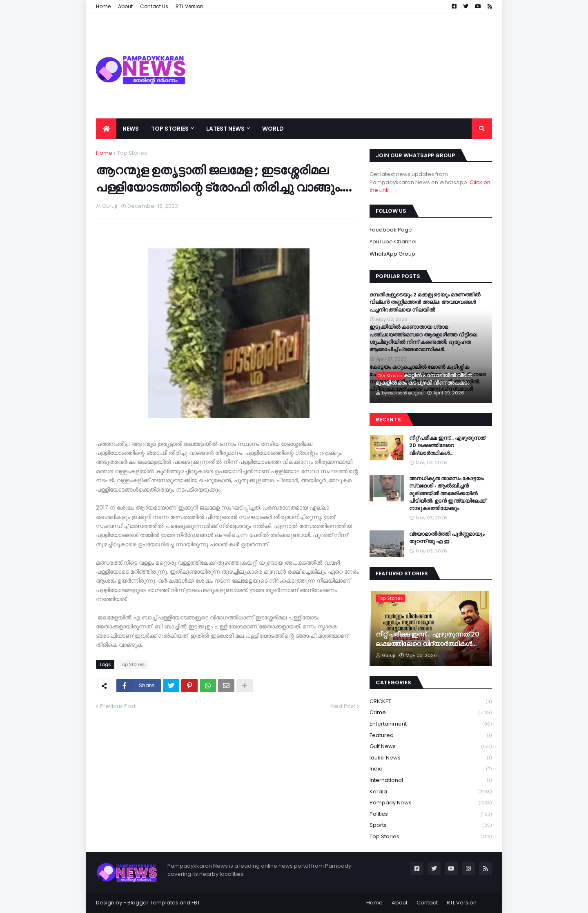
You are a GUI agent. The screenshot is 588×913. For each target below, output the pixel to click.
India (431, 769)
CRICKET (431, 702)
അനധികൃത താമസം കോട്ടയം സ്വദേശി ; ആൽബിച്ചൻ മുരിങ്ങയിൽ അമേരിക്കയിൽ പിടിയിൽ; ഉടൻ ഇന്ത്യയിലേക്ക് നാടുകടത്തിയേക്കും (447, 493)
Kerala (431, 792)
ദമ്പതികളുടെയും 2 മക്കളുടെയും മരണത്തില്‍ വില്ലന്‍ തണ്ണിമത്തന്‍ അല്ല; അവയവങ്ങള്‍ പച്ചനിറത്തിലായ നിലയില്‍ (425, 302)
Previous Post (118, 706)
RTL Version (462, 903)
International (431, 781)
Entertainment (431, 724)
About (400, 903)
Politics (431, 814)
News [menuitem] (131, 129)
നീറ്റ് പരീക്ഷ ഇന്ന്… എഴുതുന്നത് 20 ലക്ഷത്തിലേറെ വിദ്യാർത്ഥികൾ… (447, 445)
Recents (388, 420)
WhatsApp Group (392, 254)
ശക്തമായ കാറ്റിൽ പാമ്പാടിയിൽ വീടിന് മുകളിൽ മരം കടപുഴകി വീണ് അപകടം (424, 379)
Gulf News (431, 747)
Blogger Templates (153, 903)
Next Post (343, 706)
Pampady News (431, 803)
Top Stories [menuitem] (170, 129)
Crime (431, 713)
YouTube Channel (393, 242)
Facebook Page (391, 230)
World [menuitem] (273, 129)
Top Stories (132, 153)
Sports (431, 825)
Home (104, 153)
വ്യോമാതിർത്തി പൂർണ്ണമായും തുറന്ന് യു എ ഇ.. (447, 538)
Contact (427, 903)
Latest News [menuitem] (225, 129)
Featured (431, 736)
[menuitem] (106, 129)
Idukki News (431, 758)
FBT (196, 903)
